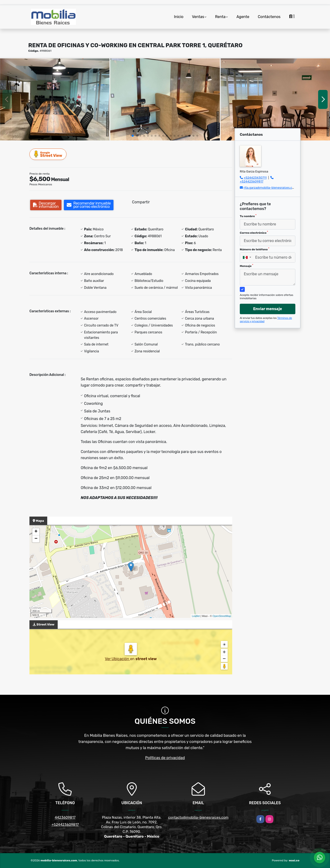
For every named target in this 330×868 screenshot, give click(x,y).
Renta (220, 17)
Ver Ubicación (118, 659)
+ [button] (36, 532)
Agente (243, 17)
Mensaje (246, 266)
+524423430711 (255, 178)
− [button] (36, 539)
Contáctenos (269, 17)
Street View (48, 154)
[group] (55, 99)
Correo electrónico (254, 233)
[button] (133, 136)
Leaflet (196, 616)
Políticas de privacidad (165, 758)
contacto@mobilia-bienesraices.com (198, 817)
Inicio (179, 17)
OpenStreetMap (222, 616)
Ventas (198, 17)
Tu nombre (248, 216)
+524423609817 (252, 181)
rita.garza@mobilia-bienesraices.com (270, 188)
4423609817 (65, 817)
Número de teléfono (255, 249)
